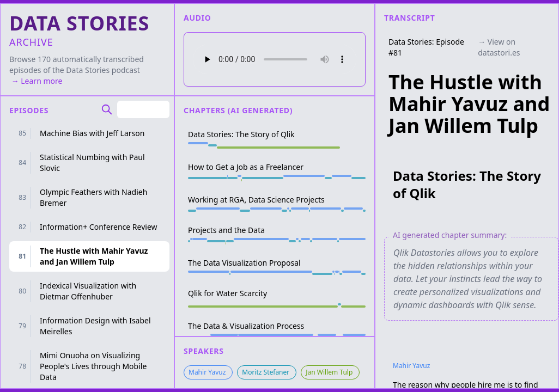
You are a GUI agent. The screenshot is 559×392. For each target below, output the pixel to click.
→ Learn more (36, 81)
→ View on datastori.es (499, 47)
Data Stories (88, 70)
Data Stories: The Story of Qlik (467, 184)
